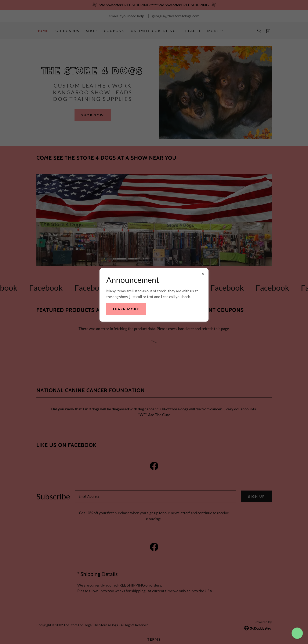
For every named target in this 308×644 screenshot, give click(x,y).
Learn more (126, 309)
